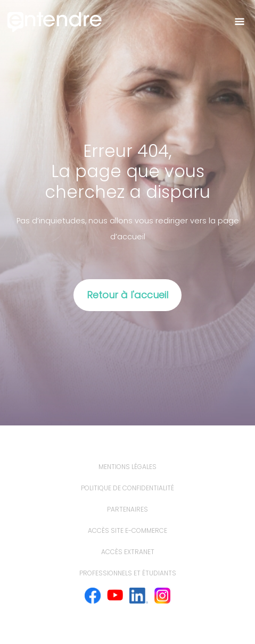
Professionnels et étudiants (128, 573)
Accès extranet (128, 552)
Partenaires (127, 509)
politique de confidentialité (127, 488)
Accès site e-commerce (127, 530)
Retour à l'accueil (127, 295)
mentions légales (127, 467)
